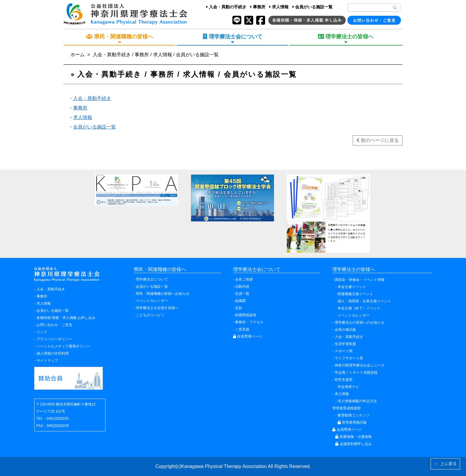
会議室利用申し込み (353, 444)
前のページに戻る (377, 140)
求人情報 (279, 7)
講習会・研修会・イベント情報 (360, 280)
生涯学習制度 (345, 344)
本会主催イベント (352, 287)
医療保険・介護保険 (353, 437)
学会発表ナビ (348, 387)
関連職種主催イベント (355, 294)
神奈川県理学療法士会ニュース (360, 365)
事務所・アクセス (249, 322)
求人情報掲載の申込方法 (357, 401)
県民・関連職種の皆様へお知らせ (163, 294)
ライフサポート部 (349, 358)
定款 (239, 308)
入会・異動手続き (92, 98)
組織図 (240, 301)
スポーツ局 (344, 351)
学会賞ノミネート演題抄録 (356, 372)
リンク (42, 332)
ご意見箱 (242, 329)
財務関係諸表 (246, 315)
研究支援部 (344, 380)
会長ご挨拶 (244, 279)
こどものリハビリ (150, 315)
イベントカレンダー (152, 301)
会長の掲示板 (345, 330)
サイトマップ (47, 361)
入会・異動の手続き (226, 7)
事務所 (258, 7)
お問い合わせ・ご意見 (54, 325)
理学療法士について (152, 279)
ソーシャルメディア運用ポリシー (63, 346)
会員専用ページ (347, 430)
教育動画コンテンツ (354, 415)
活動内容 (242, 286)
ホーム (78, 55)
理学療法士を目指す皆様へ (157, 308)
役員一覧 (242, 294)
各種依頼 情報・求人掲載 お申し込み (66, 318)
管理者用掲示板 (352, 422)
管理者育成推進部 (347, 408)
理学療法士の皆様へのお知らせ (360, 322)
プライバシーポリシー (54, 339)
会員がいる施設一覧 (312, 7)
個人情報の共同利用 (53, 353)
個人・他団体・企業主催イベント (364, 301)
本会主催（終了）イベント (359, 308)
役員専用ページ (248, 336)
